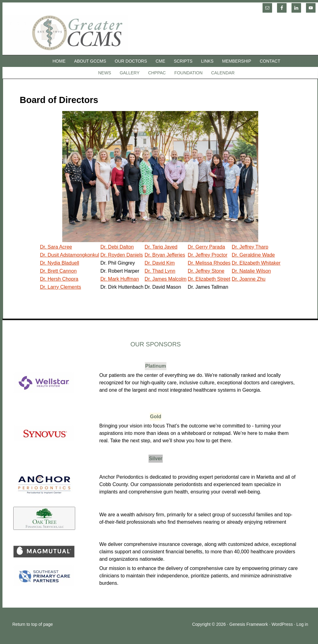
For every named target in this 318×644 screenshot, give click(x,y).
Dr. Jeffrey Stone (206, 271)
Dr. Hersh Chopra (59, 279)
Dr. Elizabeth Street (209, 279)
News (105, 73)
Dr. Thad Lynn (160, 271)
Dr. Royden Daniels (122, 255)
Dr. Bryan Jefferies (165, 255)
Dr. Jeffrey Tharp (250, 247)
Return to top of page (33, 624)
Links (207, 61)
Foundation (189, 73)
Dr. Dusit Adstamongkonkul (70, 255)
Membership (237, 61)
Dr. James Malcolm (165, 279)
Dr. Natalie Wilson (251, 271)
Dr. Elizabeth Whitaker (256, 263)
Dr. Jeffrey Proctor (208, 255)
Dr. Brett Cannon (58, 271)
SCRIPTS (183, 61)
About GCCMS (90, 61)
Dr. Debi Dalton (117, 247)
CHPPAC (157, 73)
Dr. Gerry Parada (206, 247)
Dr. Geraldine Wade (253, 255)
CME (160, 61)
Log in (302, 624)
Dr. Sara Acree (56, 247)
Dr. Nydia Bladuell (60, 263)
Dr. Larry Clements (61, 287)
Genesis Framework (249, 624)
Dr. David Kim (160, 263)
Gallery (129, 73)
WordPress (282, 624)
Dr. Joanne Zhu (249, 279)
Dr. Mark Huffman (120, 279)
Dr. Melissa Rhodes (209, 263)
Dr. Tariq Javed (161, 247)
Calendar (223, 73)
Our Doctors (131, 61)
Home (59, 61)
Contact (270, 61)
